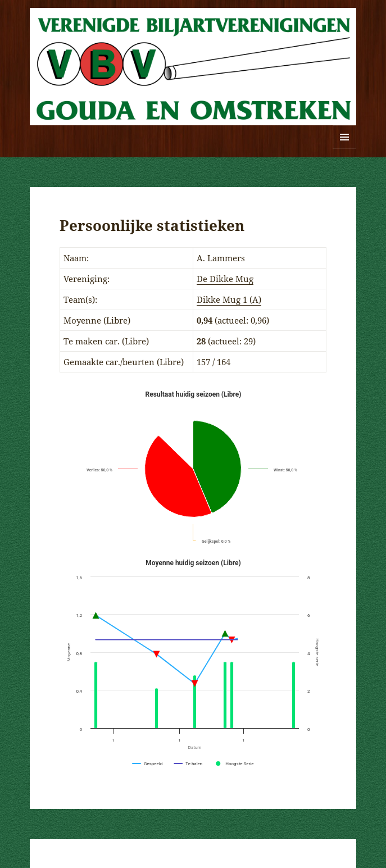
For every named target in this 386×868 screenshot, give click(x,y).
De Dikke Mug (225, 279)
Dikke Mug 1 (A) (229, 299)
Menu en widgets (345, 149)
